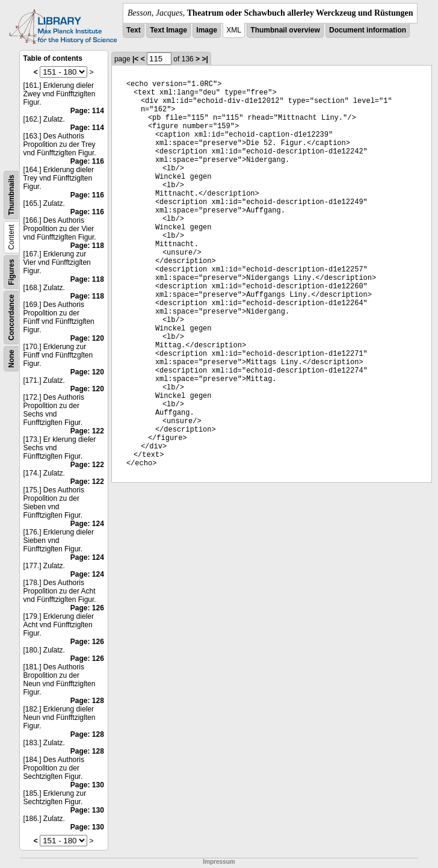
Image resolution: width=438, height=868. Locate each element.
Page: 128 (87, 701)
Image (207, 30)
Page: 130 (87, 785)
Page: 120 (87, 338)
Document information (368, 30)
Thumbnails (11, 195)
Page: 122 (87, 431)
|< (135, 59)
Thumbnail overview (285, 30)
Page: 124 (87, 524)
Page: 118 (87, 246)
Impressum (219, 862)
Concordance (11, 318)
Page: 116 (87, 161)
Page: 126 (87, 608)
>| (205, 59)
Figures (11, 272)
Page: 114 (87, 111)
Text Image (168, 30)
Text (134, 30)
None (11, 359)
